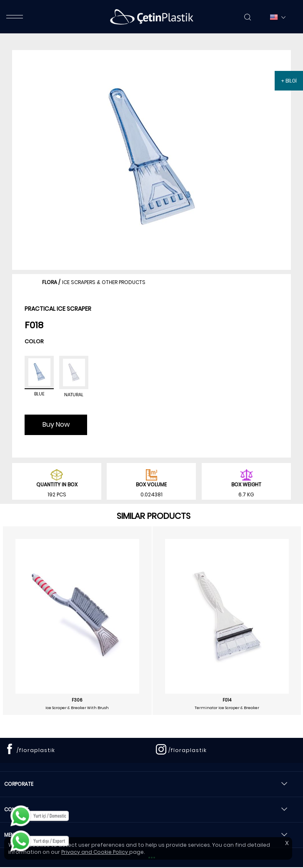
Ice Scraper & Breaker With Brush (77, 708)
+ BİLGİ (289, 81)
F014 (227, 700)
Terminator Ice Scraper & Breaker (227, 708)
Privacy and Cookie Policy (95, 852)
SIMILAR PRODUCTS (154, 516)
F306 (77, 700)
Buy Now (56, 424)
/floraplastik (36, 750)
